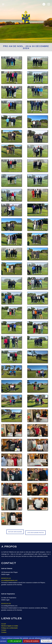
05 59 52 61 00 (6, 604)
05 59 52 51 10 (6, 578)
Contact (4, 630)
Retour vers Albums (15, 532)
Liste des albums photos (35, 533)
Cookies (4, 632)
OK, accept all (15, 641)
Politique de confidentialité (9, 628)
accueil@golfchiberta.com (9, 580)
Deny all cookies (31, 641)
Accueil (4, 624)
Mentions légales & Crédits (10, 626)
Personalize (46, 641)
